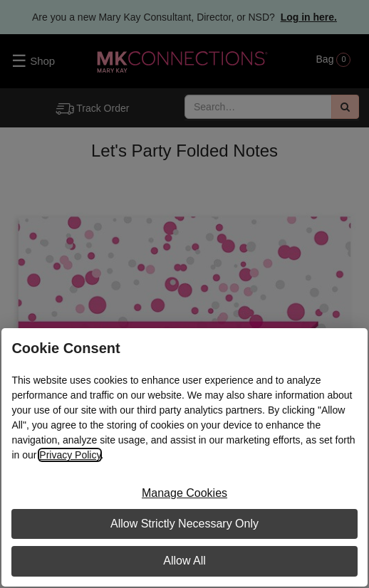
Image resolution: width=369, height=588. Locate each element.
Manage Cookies (184, 493)
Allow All (184, 561)
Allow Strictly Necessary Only (184, 524)
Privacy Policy (70, 455)
